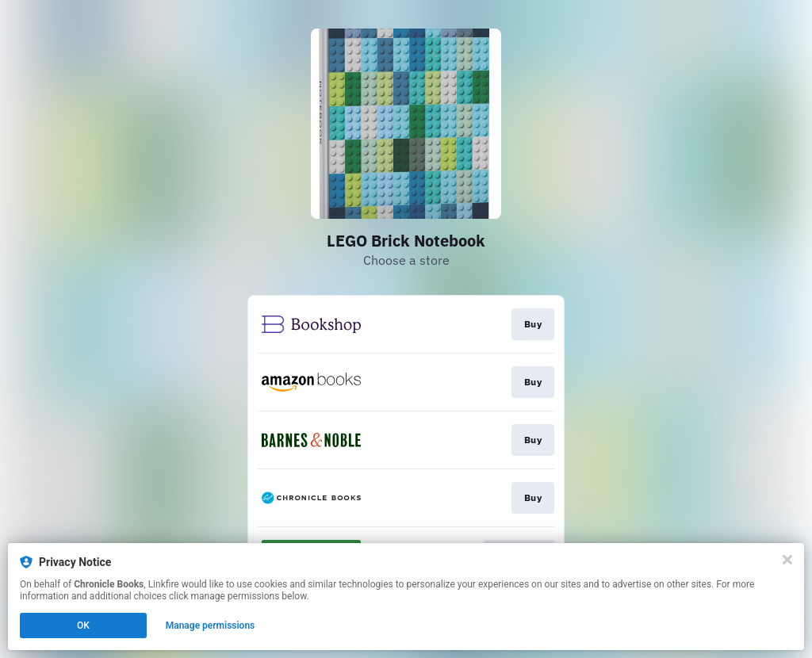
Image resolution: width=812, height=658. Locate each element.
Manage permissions (211, 625)
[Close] (787, 560)
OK (83, 625)
